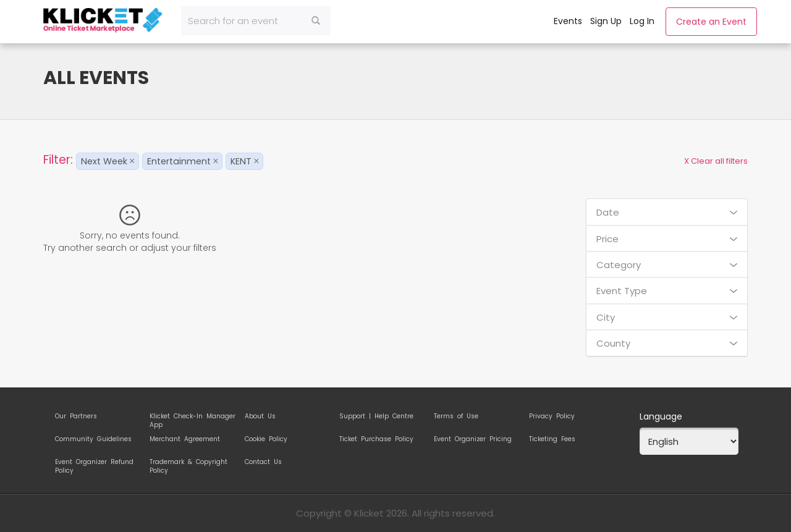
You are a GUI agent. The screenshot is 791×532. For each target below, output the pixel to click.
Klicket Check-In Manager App (192, 418)
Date (667, 212)
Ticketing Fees (552, 439)
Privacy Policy (552, 416)
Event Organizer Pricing (473, 439)
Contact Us (263, 462)
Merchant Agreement (185, 439)
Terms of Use (456, 416)
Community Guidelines (93, 439)
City (667, 317)
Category (667, 265)
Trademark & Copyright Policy (188, 464)
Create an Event (711, 22)
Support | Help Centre (376, 416)
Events (568, 21)
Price (667, 239)
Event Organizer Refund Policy (94, 464)
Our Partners (76, 416)
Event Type (667, 291)
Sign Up (606, 21)
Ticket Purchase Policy (376, 439)
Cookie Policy (266, 439)
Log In (642, 21)
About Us (260, 416)
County (667, 343)
